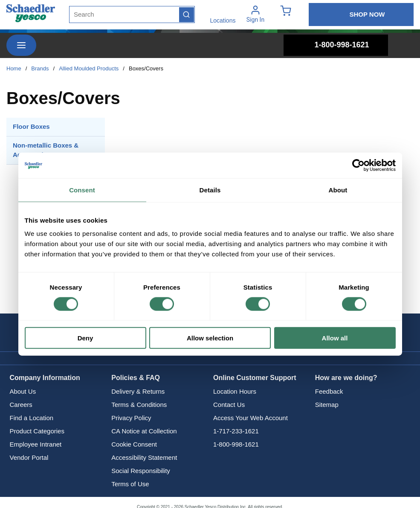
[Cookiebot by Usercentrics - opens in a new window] (358, 165)
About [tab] (338, 190)
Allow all (335, 338)
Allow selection (210, 338)
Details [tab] (210, 190)
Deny (85, 338)
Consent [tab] (82, 190)
